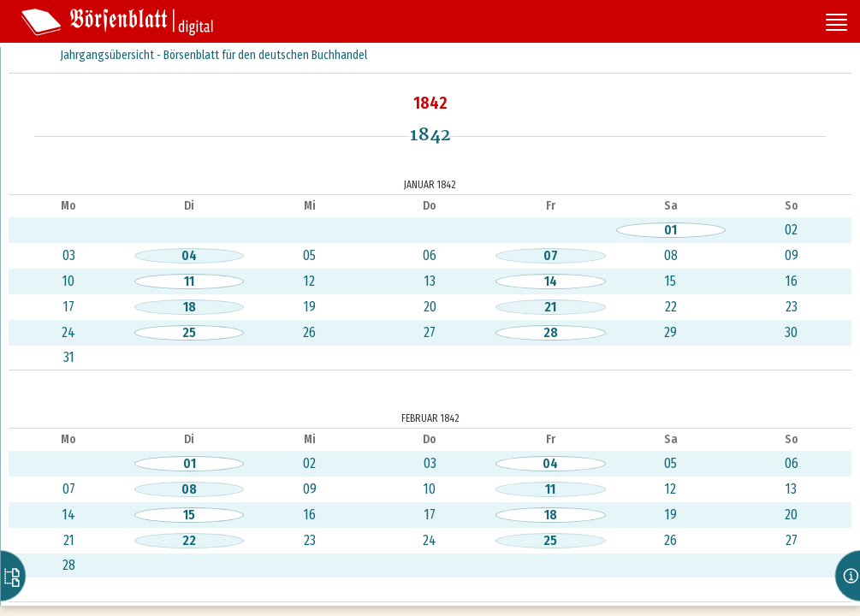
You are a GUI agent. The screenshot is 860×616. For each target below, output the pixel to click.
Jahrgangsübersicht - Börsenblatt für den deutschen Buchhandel (214, 55)
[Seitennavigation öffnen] (836, 24)
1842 (430, 103)
